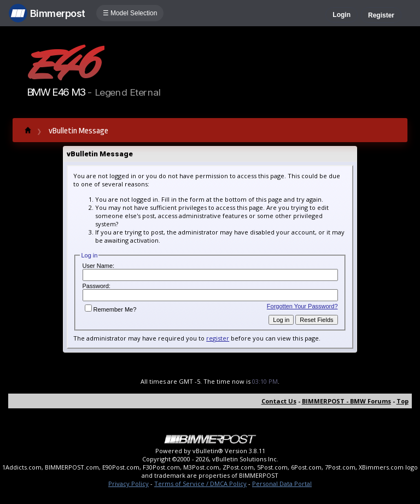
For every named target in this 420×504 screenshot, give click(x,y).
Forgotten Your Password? (302, 306)
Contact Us (279, 401)
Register (381, 15)
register (218, 338)
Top (402, 401)
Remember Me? (111, 309)
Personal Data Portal (282, 484)
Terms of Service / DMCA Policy (200, 484)
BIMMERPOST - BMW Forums (346, 401)
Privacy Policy (129, 484)
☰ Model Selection (130, 13)
